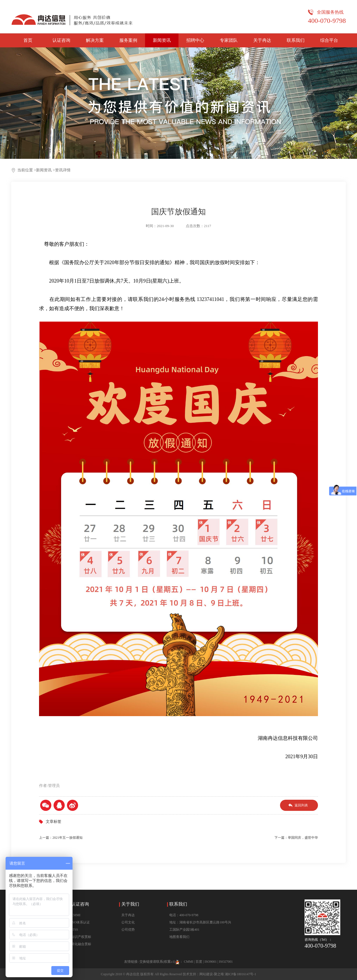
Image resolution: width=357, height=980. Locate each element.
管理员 (54, 786)
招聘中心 (195, 40)
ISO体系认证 (80, 922)
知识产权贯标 (81, 937)
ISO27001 (226, 962)
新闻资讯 (162, 40)
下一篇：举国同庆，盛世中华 (296, 838)
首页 (28, 40)
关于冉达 (262, 40)
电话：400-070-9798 (184, 915)
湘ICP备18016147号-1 (241, 974)
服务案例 (128, 40)
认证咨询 (61, 40)
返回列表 (301, 805)
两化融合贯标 (81, 944)
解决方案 (95, 40)
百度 (199, 962)
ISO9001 (210, 962)
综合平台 (329, 40)
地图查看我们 (179, 937)
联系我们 (296, 40)
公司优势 (128, 930)
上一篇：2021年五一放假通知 (61, 838)
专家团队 (229, 40)
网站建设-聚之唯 (212, 974)
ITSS (75, 930)
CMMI (76, 915)
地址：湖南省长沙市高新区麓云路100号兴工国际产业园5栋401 (200, 926)
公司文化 (128, 922)
